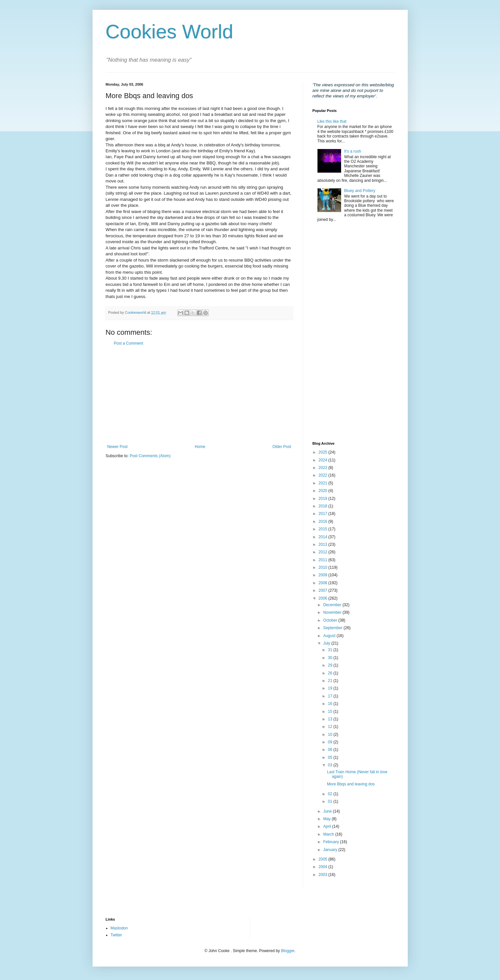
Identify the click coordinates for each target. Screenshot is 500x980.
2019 (323, 499)
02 (331, 794)
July (327, 643)
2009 (323, 575)
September (333, 628)
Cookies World (170, 32)
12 (331, 727)
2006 (323, 598)
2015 (323, 529)
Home (200, 447)
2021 (323, 483)
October (331, 620)
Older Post (282, 447)
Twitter (116, 935)
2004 (323, 867)
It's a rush (353, 151)
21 (331, 681)
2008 (323, 583)
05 (331, 757)
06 (331, 750)
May (327, 819)
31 (331, 650)
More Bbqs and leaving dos (351, 784)
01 (331, 801)
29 (331, 665)
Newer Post (118, 447)
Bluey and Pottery (360, 191)
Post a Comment (129, 343)
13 (331, 719)
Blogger (288, 951)
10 (331, 735)
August (330, 636)
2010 (323, 567)
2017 (323, 514)
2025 (323, 452)
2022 (323, 475)
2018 (323, 506)
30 (331, 658)
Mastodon (119, 928)
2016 (323, 522)
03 (331, 765)
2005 (323, 859)
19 (331, 688)
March (329, 834)
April (327, 826)
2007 (323, 590)
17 (331, 696)
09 (331, 742)
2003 (323, 875)
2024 (323, 460)
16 (331, 704)
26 (331, 673)
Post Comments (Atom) (150, 456)
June (328, 811)
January (331, 850)
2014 (323, 537)
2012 (323, 552)
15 (331, 712)
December (333, 605)
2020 (323, 491)
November (333, 612)
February (331, 842)
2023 (323, 468)
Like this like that (332, 121)
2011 (323, 560)
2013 (323, 544)
